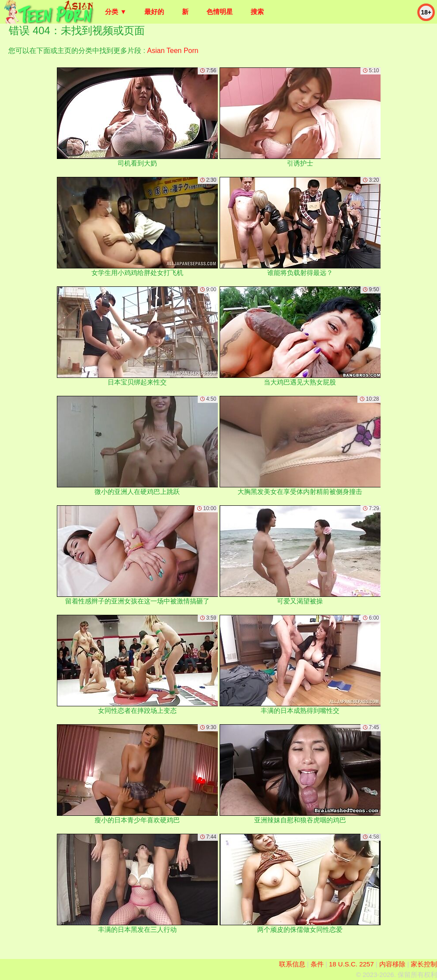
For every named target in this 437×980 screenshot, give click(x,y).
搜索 (257, 12)
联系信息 (292, 964)
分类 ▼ (116, 12)
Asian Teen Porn (173, 51)
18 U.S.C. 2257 (351, 964)
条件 (317, 964)
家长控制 (424, 964)
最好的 (154, 12)
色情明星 (220, 12)
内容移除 (392, 964)
